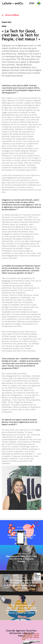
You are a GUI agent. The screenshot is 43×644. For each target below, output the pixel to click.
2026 (32, 3)
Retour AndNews (12, 15)
